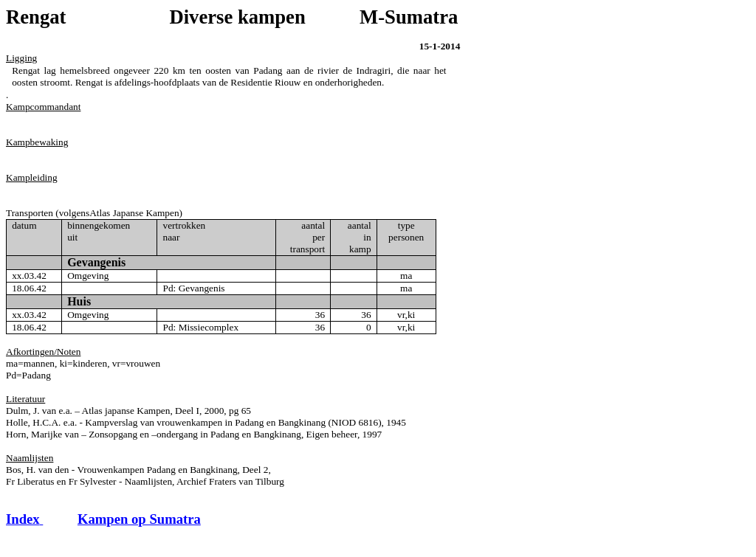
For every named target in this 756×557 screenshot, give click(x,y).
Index (24, 519)
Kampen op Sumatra (139, 519)
